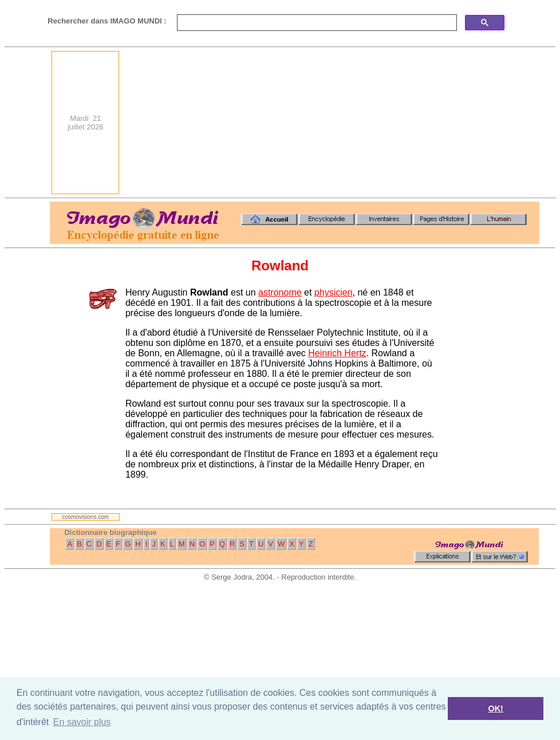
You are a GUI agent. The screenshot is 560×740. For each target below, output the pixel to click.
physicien (334, 292)
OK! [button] (495, 708)
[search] (316, 23)
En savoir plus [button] (82, 722)
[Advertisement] (451, 123)
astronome (280, 292)
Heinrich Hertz (337, 353)
